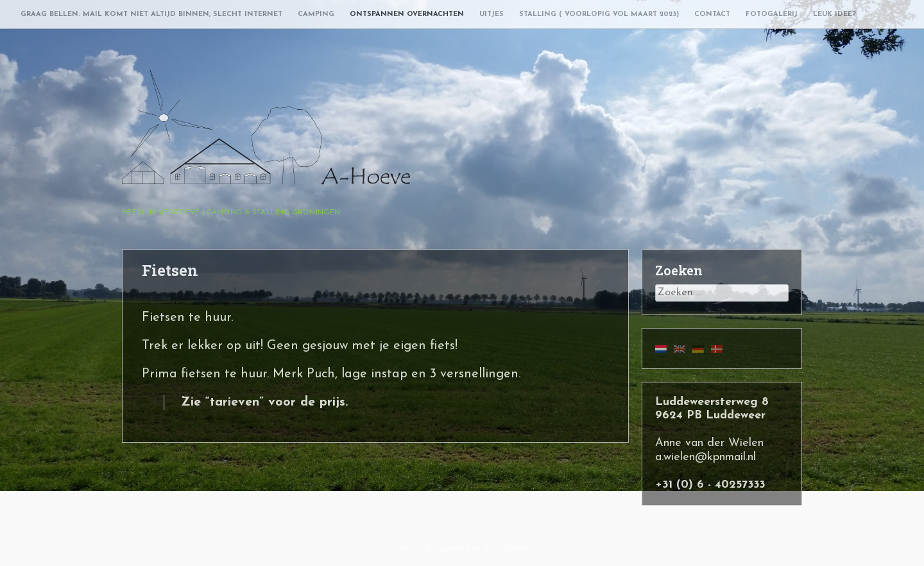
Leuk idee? (834, 14)
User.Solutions (508, 549)
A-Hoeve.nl (411, 549)
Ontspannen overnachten (407, 14)
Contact (712, 14)
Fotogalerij (772, 14)
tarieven (235, 402)
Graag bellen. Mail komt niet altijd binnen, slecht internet (151, 14)
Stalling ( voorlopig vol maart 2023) (599, 14)
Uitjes (492, 14)
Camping (316, 14)
